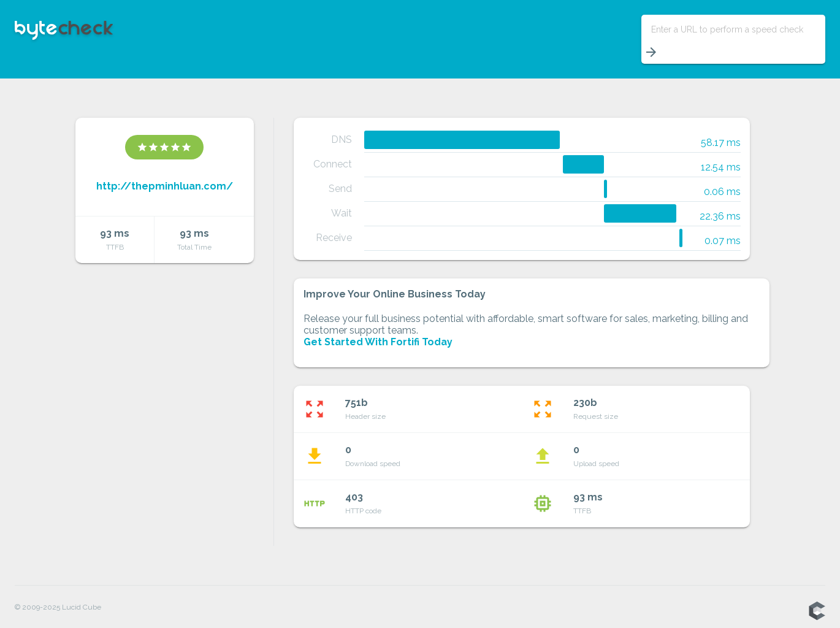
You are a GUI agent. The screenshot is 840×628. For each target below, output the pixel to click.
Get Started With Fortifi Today (378, 342)
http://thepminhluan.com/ (165, 186)
